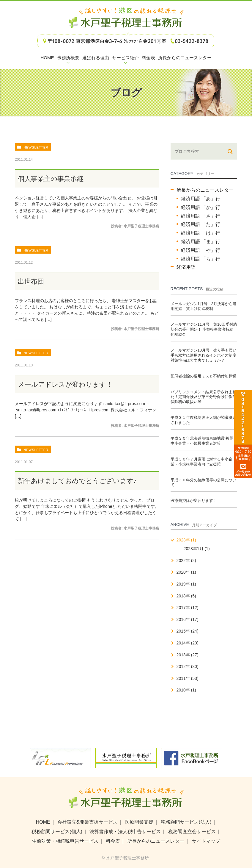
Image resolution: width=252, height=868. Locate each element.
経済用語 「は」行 (201, 233)
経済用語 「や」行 (201, 250)
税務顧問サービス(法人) (186, 822)
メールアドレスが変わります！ (65, 384)
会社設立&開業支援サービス (88, 822)
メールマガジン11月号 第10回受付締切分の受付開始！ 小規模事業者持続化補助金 (204, 329)
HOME (43, 822)
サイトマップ (206, 841)
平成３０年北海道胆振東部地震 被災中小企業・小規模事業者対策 (202, 441)
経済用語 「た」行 (201, 224)
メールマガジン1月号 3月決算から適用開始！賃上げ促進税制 (204, 306)
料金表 (113, 841)
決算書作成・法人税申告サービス (125, 832)
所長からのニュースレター (205, 190)
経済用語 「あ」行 (201, 199)
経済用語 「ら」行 (201, 259)
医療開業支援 (139, 822)
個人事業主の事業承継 (51, 179)
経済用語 (186, 267)
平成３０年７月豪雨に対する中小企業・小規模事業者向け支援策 (201, 462)
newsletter (36, 147)
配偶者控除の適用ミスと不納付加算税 (203, 376)
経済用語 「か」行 (201, 207)
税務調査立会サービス (192, 832)
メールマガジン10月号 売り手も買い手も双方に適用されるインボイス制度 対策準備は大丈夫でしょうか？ (204, 355)
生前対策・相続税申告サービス (65, 841)
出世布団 (31, 281)
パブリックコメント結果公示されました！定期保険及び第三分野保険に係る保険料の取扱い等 (203, 397)
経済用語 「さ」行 (201, 216)
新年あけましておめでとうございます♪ (77, 481)
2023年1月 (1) (197, 549)
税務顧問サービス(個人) (57, 832)
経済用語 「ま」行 (201, 242)
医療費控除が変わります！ (194, 501)
